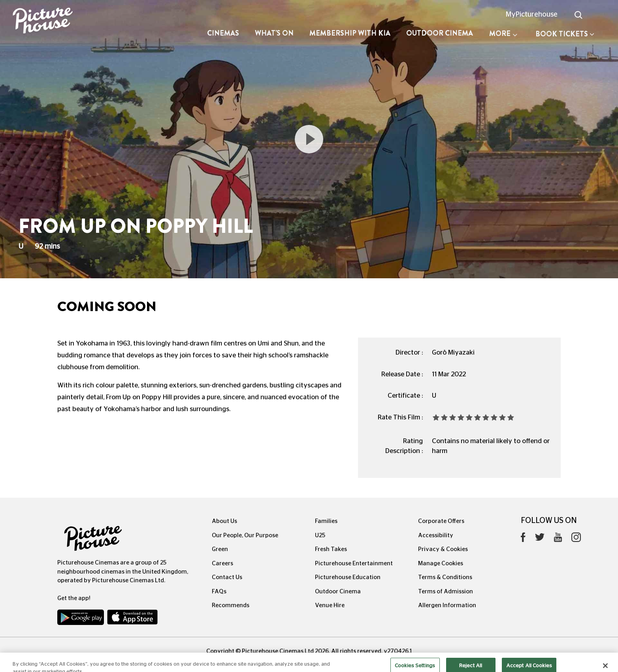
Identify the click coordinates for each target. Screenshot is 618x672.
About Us (224, 521)
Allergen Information (447, 605)
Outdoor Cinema (440, 33)
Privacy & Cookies (443, 549)
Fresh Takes (331, 549)
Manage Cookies (441, 563)
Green (220, 549)
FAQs (219, 592)
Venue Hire (330, 605)
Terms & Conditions (445, 577)
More (503, 34)
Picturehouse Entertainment (354, 563)
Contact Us (227, 577)
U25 (320, 535)
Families (326, 521)
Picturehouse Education (348, 577)
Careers (222, 563)
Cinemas (223, 33)
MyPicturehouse (532, 15)
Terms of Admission (446, 592)
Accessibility (436, 535)
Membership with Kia (350, 33)
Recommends (231, 605)
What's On (274, 33)
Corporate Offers (441, 521)
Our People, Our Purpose (245, 535)
